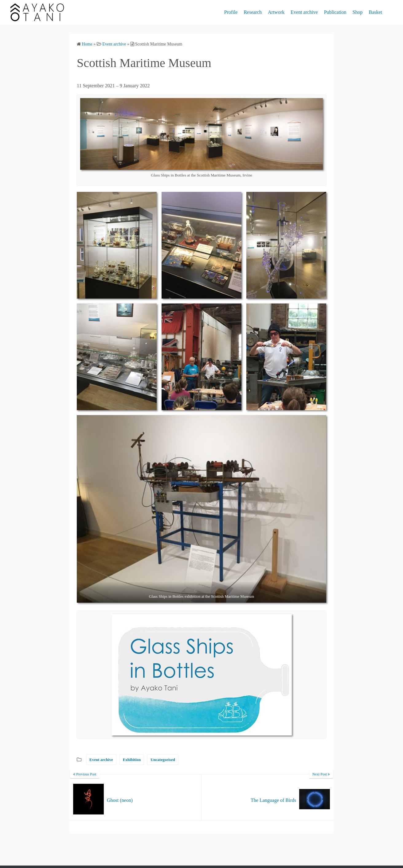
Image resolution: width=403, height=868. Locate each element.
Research (253, 12)
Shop (358, 12)
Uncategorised (163, 760)
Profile (231, 12)
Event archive (304, 12)
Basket (375, 12)
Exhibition (132, 760)
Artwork (276, 12)
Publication (335, 12)
